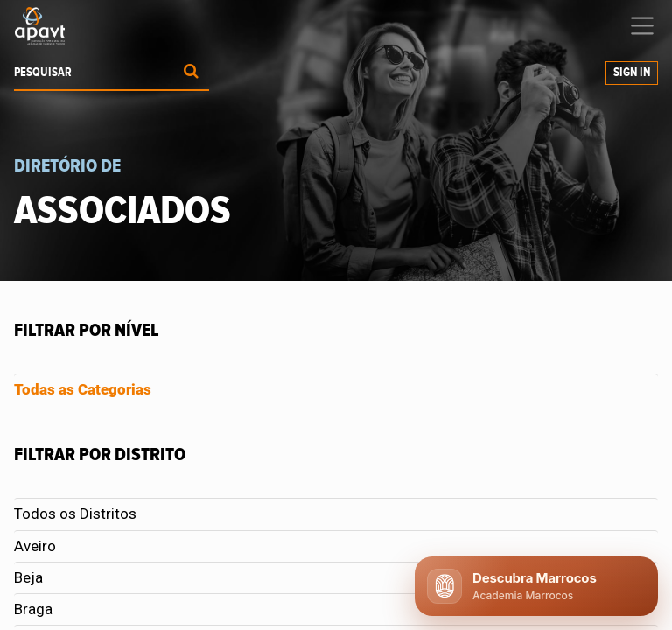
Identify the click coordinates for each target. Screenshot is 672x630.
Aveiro (35, 546)
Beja (28, 577)
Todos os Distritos (75, 514)
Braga (33, 609)
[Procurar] (191, 73)
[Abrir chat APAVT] (536, 586)
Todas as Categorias (83, 389)
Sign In (632, 73)
